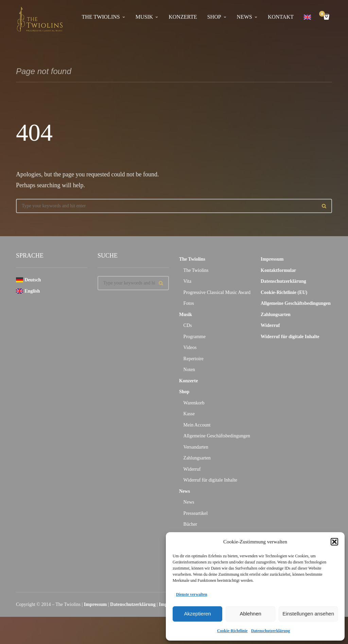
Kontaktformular (278, 270)
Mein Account (197, 425)
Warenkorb (194, 403)
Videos (190, 347)
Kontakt (281, 17)
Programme (195, 337)
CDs (188, 325)
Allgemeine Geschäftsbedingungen (217, 436)
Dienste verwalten (192, 594)
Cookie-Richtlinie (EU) (284, 292)
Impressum (272, 259)
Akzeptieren (197, 614)
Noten (189, 370)
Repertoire (194, 359)
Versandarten (196, 447)
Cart (323, 14)
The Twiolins (101, 17)
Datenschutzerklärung (271, 631)
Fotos (189, 303)
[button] (334, 542)
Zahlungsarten (197, 458)
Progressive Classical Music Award (217, 292)
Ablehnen (250, 614)
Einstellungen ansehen (308, 614)
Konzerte (183, 17)
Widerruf (192, 469)
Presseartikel (196, 513)
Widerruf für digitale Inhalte (210, 480)
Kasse (189, 414)
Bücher (190, 524)
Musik (144, 17)
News (245, 17)
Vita (187, 281)
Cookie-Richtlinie (232, 631)
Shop (214, 17)
